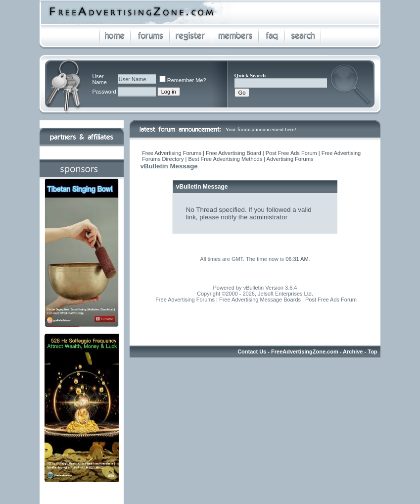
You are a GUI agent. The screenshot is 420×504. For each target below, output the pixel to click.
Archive (353, 352)
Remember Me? (183, 80)
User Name (99, 79)
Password (104, 92)
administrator (268, 217)
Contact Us (252, 352)
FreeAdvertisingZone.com (305, 352)
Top (372, 352)
